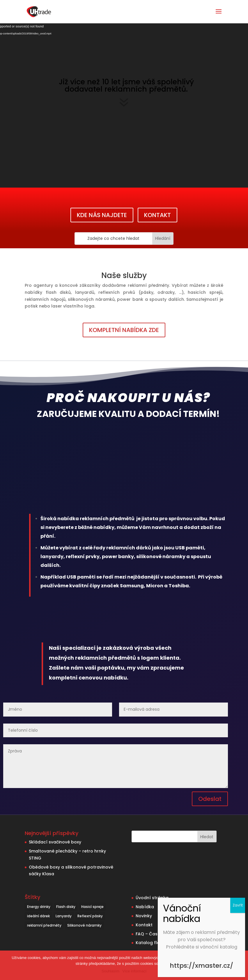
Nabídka (145, 907)
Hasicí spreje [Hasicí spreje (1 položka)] (92, 907)
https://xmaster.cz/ (201, 966)
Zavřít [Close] (238, 905)
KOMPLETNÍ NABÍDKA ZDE (124, 330)
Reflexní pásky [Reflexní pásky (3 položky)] (90, 916)
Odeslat (210, 799)
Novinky (144, 916)
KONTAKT (157, 215)
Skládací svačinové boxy (55, 842)
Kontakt (144, 925)
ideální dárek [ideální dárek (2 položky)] (38, 916)
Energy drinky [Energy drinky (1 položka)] (39, 907)
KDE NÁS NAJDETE (102, 215)
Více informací (134, 971)
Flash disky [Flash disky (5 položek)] (66, 907)
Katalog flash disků (156, 943)
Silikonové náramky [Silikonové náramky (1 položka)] (84, 925)
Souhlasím (110, 971)
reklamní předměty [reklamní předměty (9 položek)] (44, 925)
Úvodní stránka (152, 898)
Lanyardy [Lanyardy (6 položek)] (64, 916)
